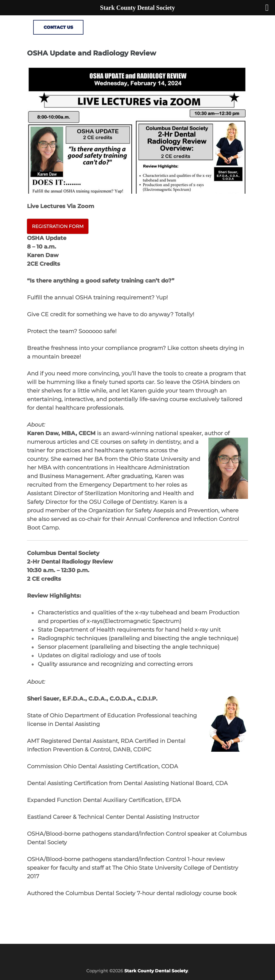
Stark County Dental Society (156, 971)
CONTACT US (58, 27)
